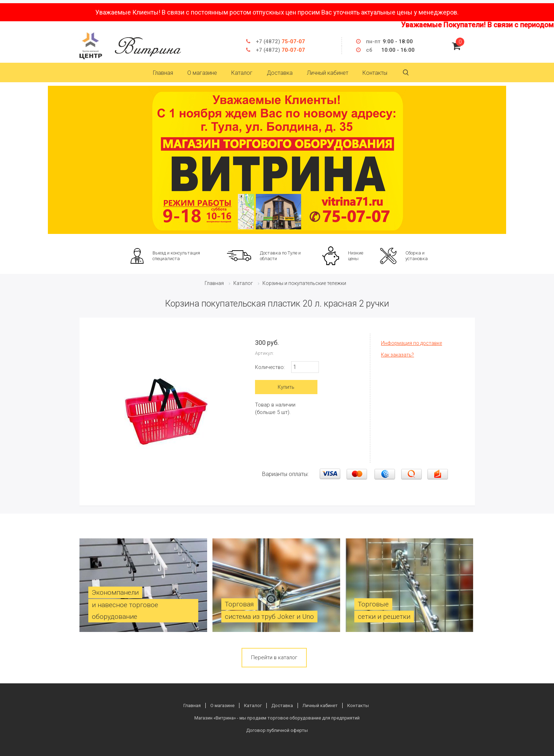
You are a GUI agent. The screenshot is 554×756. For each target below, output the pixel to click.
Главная (163, 73)
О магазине (202, 73)
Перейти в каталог (274, 657)
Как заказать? (397, 355)
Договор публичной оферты (277, 730)
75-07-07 (280, 41)
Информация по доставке (411, 343)
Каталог (242, 73)
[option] (277, 160)
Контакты (375, 73)
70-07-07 (280, 50)
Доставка (280, 73)
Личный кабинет (328, 73)
